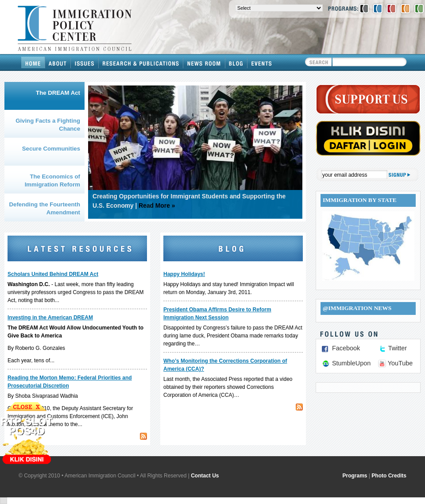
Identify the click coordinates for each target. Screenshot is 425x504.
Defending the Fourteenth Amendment (45, 208)
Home (33, 62)
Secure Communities (51, 149)
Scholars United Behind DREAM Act (53, 274)
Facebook (346, 348)
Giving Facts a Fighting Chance (48, 125)
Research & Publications (141, 62)
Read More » (157, 206)
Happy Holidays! (184, 274)
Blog (236, 62)
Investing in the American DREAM (50, 318)
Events (262, 62)
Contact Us (205, 476)
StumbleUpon (351, 363)
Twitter (398, 348)
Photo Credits (389, 476)
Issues (85, 62)
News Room (204, 62)
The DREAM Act (58, 93)
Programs (355, 476)
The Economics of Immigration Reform (52, 180)
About (58, 62)
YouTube (400, 363)
